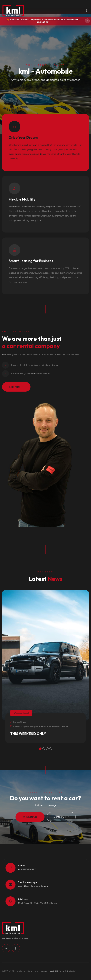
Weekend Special (21, 713)
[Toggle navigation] (87, 11)
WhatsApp (30, 817)
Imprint (52, 971)
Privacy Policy (63, 971)
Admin (74, 971)
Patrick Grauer (19, 722)
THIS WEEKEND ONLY (28, 734)
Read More (16, 387)
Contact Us (61, 817)
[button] (40, 749)
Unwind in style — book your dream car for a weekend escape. (39, 726)
